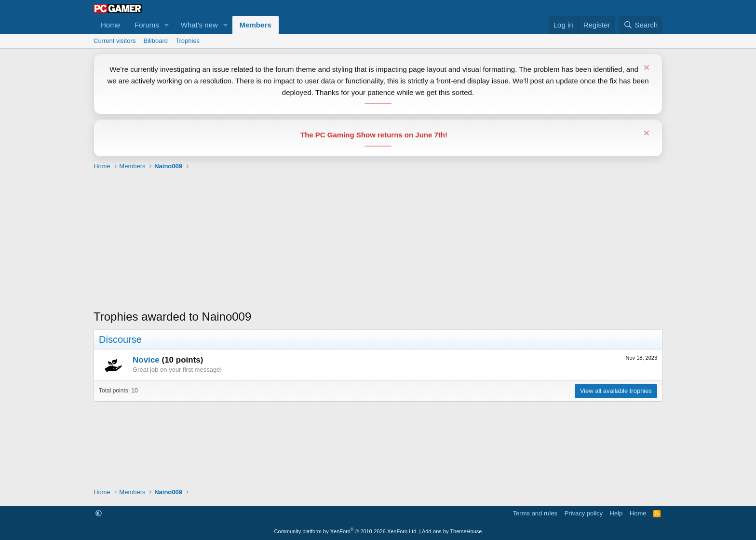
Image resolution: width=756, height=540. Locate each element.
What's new (199, 25)
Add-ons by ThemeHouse (452, 531)
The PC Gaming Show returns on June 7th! (374, 135)
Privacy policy (584, 513)
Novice (146, 360)
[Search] (641, 25)
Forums (147, 25)
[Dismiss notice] (645, 69)
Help (616, 513)
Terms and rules (535, 513)
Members (256, 25)
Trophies (188, 41)
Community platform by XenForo (346, 531)
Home (110, 25)
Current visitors (115, 41)
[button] (167, 25)
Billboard (155, 41)
